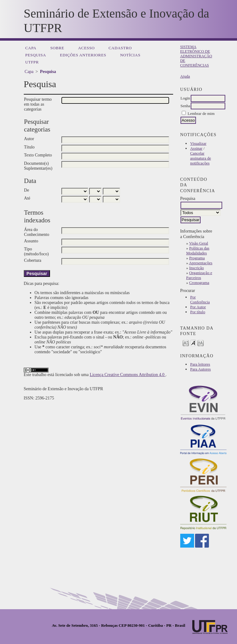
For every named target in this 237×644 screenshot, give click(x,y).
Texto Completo (38, 155)
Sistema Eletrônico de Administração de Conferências (196, 56)
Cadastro (120, 48)
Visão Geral (199, 243)
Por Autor (198, 307)
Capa (31, 48)
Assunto (31, 241)
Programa (197, 258)
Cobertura (33, 260)
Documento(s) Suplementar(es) (38, 166)
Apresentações (201, 263)
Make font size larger (201, 343)
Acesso (86, 48)
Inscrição (197, 268)
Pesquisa (36, 55)
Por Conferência (200, 300)
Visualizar (198, 143)
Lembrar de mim (201, 113)
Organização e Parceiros (199, 275)
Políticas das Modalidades (198, 251)
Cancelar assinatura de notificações (201, 158)
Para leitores (200, 364)
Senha (185, 106)
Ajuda (185, 76)
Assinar (196, 148)
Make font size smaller (186, 343)
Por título (198, 312)
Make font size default (193, 343)
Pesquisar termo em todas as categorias (38, 104)
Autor (29, 139)
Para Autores (200, 369)
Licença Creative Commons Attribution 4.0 (128, 375)
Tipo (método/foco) (36, 251)
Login (185, 98)
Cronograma (199, 283)
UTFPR (32, 62)
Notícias (130, 55)
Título (29, 147)
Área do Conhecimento (37, 232)
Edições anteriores (83, 55)
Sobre (57, 48)
